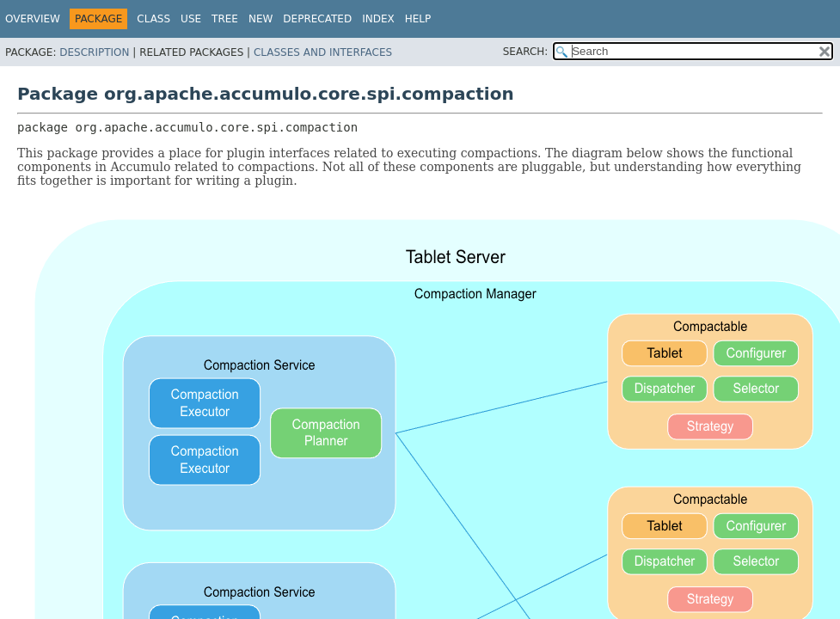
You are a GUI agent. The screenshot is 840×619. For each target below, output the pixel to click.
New (261, 19)
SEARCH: (526, 52)
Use (191, 19)
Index (378, 19)
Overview (33, 19)
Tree (225, 19)
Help (418, 19)
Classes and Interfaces (323, 52)
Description (94, 52)
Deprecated (317, 19)
